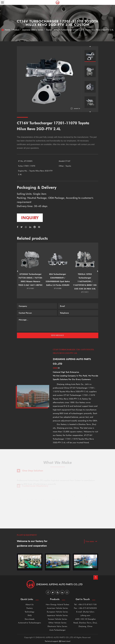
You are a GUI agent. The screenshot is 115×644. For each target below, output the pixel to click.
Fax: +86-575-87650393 (85, 608)
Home (7, 30)
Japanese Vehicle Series (33, 30)
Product (16, 30)
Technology (30, 612)
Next (90, 112)
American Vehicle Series (57, 608)
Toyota (49, 30)
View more (91, 541)
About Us (30, 604)
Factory (30, 608)
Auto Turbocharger (57, 630)
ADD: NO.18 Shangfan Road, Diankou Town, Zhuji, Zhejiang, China (85, 623)
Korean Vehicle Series (57, 619)
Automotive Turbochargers (30, 623)
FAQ (30, 615)
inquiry (30, 218)
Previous (90, 46)
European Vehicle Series (57, 612)
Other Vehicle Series (57, 623)
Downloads (30, 619)
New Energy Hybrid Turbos (57, 604)
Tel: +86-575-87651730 (85, 604)
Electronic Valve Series (57, 626)
